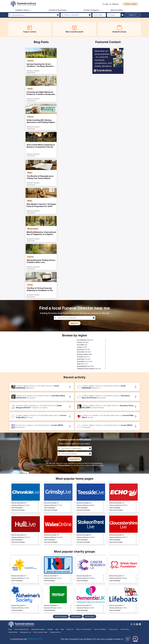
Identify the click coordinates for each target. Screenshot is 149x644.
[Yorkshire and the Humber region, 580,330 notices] (92, 369)
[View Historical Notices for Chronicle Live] (26, 505)
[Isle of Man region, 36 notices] (92, 345)
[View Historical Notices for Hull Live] (26, 537)
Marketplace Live (25, 632)
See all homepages (61, 616)
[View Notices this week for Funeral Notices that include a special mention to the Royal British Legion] (59, 576)
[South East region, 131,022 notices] (92, 359)
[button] (130, 4)
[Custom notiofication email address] (75, 454)
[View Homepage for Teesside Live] (91, 508)
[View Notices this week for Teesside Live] (91, 503)
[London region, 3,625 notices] (92, 347)
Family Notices (13, 632)
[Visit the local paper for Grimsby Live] (59, 510)
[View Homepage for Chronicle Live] (26, 508)
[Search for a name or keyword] (76, 15)
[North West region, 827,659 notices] (92, 352)
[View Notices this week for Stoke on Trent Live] (91, 535)
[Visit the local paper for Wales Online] (59, 542)
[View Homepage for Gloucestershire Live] (124, 540)
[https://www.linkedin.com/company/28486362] (140, 624)
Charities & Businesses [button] (59, 10)
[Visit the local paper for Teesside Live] (91, 510)
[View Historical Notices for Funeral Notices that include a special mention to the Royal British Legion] (59, 578)
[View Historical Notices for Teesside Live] (91, 505)
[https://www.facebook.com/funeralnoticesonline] (137, 624)
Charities (50, 629)
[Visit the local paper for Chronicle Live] (26, 510)
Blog (62, 629)
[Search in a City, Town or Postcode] (75, 318)
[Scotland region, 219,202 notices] (92, 357)
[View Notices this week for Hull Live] (26, 535)
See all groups (90, 616)
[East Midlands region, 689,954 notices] (92, 340)
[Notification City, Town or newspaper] (75, 448)
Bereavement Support (38, 629)
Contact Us (70, 629)
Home (10, 629)
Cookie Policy (125, 629)
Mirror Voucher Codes (40, 632)
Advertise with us (55, 632)
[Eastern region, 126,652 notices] (92, 342)
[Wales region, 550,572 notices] (92, 364)
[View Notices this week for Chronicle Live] (26, 503)
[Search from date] (99, 15)
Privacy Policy (113, 629)
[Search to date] (114, 15)
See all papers (76, 616)
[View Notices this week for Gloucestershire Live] (124, 535)
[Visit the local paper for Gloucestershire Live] (124, 542)
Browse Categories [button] (92, 10)
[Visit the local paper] (124, 510)
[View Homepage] (124, 508)
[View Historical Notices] (124, 505)
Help (57, 629)
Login (106, 4)
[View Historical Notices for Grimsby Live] (59, 505)
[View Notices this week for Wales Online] (59, 535)
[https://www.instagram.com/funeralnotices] (134, 624)
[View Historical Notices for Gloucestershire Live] (124, 537)
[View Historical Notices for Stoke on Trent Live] (91, 537)
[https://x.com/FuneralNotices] (131, 624)
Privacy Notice (64, 465)
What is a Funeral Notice (84, 629)
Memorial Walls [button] (118, 10)
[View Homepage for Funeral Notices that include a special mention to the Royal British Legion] (59, 581)
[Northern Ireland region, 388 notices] (92, 354)
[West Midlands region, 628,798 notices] (92, 366)
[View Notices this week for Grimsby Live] (59, 503)
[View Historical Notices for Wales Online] (59, 537)
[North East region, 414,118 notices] (92, 350)
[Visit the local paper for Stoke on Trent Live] (91, 542)
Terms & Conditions (100, 629)
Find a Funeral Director (22, 629)
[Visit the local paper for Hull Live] (26, 542)
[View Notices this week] (124, 503)
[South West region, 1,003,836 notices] (92, 361)
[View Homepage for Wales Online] (59, 540)
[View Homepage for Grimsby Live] (59, 508)
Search (132, 15)
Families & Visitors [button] (23, 10)
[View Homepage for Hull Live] (26, 540)
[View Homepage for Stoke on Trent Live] (91, 540)
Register (114, 4)
